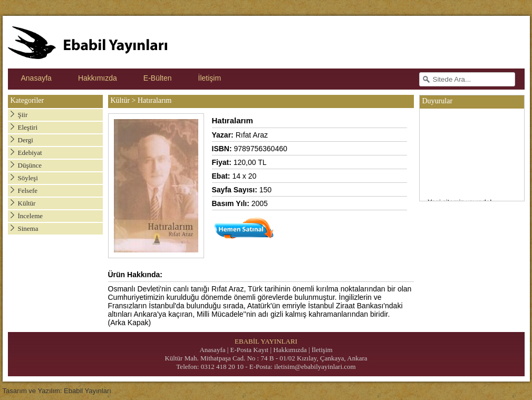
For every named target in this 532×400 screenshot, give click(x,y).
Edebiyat (30, 153)
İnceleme (31, 216)
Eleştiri (28, 127)
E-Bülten (158, 78)
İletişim (210, 78)
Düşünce (30, 165)
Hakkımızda (98, 78)
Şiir (23, 115)
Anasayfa (36, 78)
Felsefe (28, 191)
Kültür (27, 203)
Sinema (28, 228)
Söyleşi (28, 178)
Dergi (26, 140)
